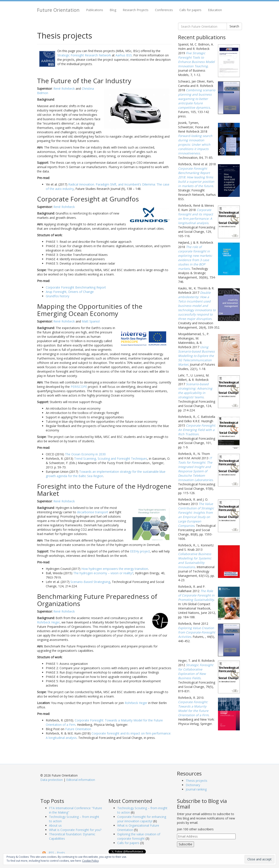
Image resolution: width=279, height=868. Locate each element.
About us (55, 825)
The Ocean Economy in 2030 (85, 454)
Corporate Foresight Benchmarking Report (76, 287)
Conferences (164, 10)
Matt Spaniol (91, 321)
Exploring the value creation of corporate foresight (139, 836)
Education (215, 10)
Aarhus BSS (124, 55)
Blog (113, 10)
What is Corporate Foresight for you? (75, 830)
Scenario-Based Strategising (90, 582)
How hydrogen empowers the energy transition (115, 569)
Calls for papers (190, 10)
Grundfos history (58, 296)
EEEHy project (140, 551)
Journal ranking (196, 789)
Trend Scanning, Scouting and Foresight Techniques (111, 458)
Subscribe (185, 844)
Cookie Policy (90, 861)
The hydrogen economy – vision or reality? (103, 573)
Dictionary (193, 785)
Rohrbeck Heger (48, 622)
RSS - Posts (57, 853)
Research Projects (136, 10)
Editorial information (81, 780)
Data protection (52, 780)
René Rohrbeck (64, 89)
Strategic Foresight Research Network (84, 55)
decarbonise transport (93, 512)
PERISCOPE (79, 387)
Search (234, 26)
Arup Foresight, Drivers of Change (70, 292)
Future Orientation (58, 10)
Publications (95, 10)
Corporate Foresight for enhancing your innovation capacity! (142, 819)
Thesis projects (196, 781)
